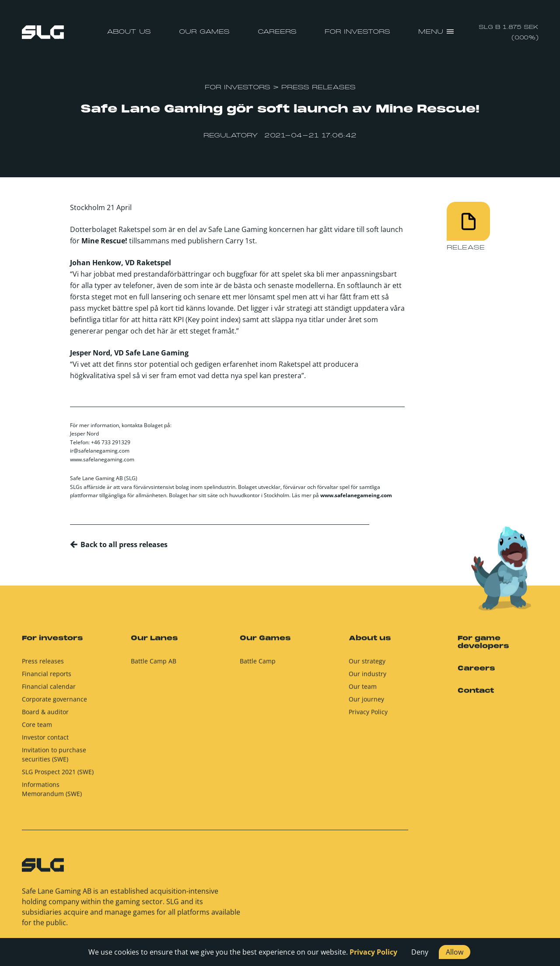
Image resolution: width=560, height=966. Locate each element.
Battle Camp (258, 666)
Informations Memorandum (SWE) (52, 794)
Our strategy (367, 666)
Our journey (366, 704)
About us (129, 32)
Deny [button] (420, 952)
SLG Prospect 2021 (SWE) (58, 776)
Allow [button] (455, 952)
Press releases (43, 666)
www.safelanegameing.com (356, 495)
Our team (363, 691)
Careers (277, 32)
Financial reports (47, 678)
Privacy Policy (368, 716)
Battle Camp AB (154, 666)
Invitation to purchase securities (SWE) (54, 759)
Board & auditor (45, 716)
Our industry (367, 678)
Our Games (204, 32)
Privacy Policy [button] (373, 952)
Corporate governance (54, 704)
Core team (37, 729)
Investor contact (45, 742)
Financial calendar (49, 691)
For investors (357, 32)
